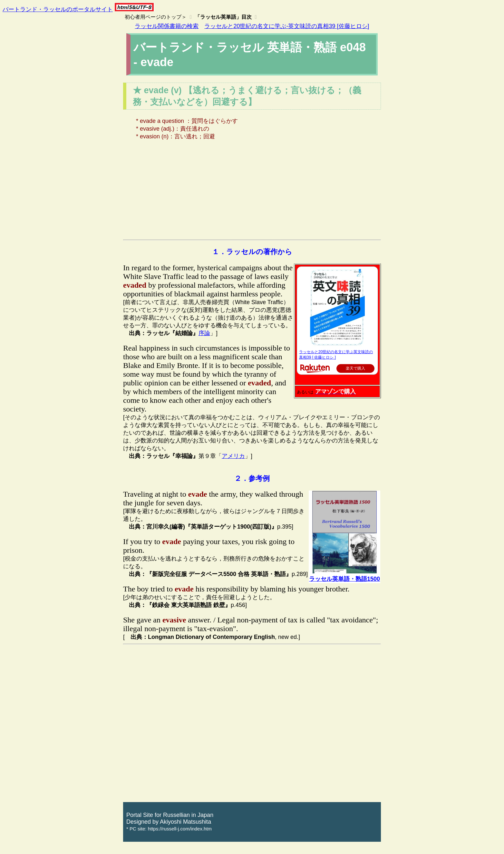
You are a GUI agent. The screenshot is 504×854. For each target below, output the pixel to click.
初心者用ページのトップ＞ (156, 17)
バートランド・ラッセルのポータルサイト (58, 9)
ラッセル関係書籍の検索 (167, 26)
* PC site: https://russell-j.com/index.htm (169, 829)
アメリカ (233, 456)
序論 (204, 333)
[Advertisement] (252, 191)
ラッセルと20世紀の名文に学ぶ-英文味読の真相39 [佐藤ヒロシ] (287, 26)
